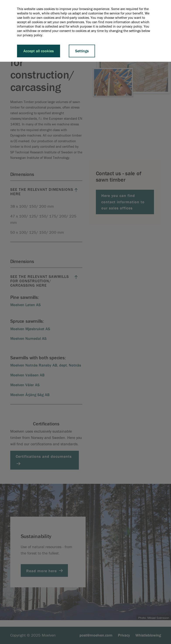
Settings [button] (82, 51)
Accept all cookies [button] (39, 51)
